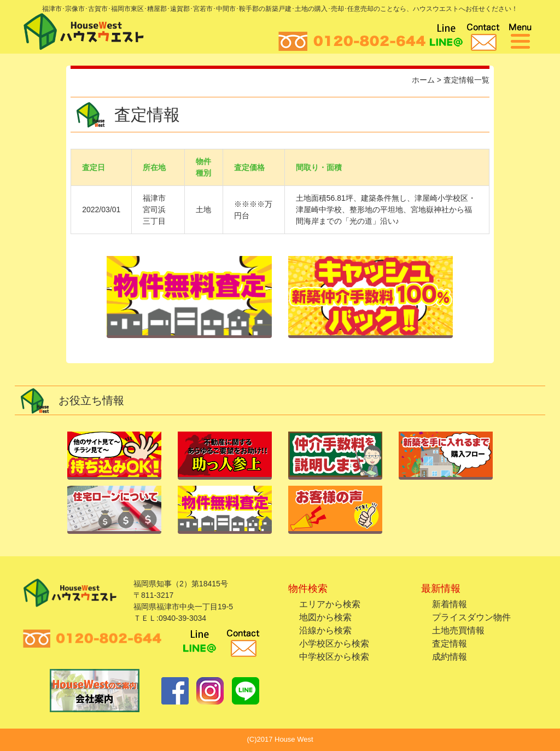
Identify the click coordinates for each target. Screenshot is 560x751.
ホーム (423, 80)
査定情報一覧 (466, 80)
